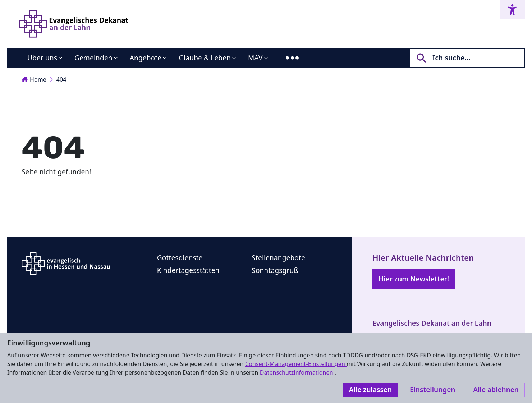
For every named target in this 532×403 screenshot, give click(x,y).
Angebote (146, 58)
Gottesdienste (180, 258)
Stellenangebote (278, 258)
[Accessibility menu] (512, 10)
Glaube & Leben (205, 58)
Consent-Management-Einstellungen (296, 364)
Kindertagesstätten (188, 270)
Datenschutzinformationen (297, 372)
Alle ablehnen (496, 390)
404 (61, 79)
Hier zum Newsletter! (414, 279)
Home (34, 79)
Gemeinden (93, 58)
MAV (255, 58)
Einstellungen (432, 390)
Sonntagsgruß (275, 270)
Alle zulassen (370, 390)
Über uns (42, 58)
